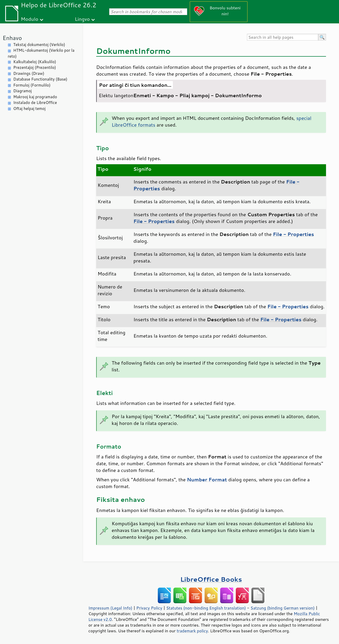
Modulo (30, 19)
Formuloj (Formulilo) (32, 85)
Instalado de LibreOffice (35, 103)
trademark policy (192, 631)
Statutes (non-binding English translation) (206, 608)
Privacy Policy (149, 608)
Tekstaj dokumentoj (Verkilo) (39, 45)
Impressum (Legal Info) (110, 608)
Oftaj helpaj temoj (29, 109)
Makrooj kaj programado (35, 97)
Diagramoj (22, 91)
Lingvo (82, 19)
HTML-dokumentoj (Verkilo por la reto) (41, 53)
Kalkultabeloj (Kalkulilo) (35, 62)
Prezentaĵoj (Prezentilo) (35, 67)
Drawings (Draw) (29, 73)
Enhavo (12, 38)
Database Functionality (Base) (40, 79)
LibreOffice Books (211, 579)
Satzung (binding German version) (283, 608)
